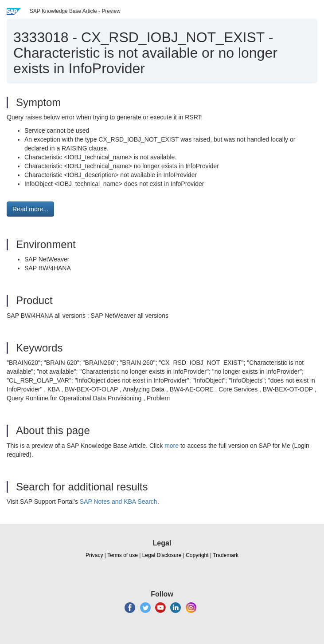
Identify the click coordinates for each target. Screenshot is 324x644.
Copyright (197, 555)
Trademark (226, 555)
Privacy (94, 555)
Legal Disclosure (162, 555)
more (172, 446)
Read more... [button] (30, 209)
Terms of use (123, 555)
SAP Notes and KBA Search (119, 502)
